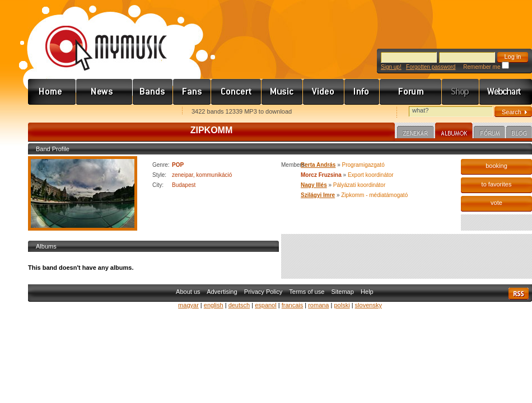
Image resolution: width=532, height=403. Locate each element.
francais (293, 305)
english (214, 305)
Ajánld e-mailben (146, 112)
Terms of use (307, 292)
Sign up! (391, 67)
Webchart (506, 92)
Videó (324, 92)
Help (367, 292)
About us (188, 292)
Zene (282, 92)
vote (496, 203)
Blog (519, 134)
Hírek (104, 92)
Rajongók (192, 92)
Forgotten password (431, 67)
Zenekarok (153, 92)
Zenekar (416, 134)
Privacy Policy (263, 292)
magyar (188, 305)
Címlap (52, 92)
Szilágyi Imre (318, 195)
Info (362, 92)
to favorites (497, 184)
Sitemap (343, 292)
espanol (266, 305)
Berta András (318, 165)
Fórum (411, 92)
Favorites (51, 112)
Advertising (222, 292)
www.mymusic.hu (97, 36)
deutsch (239, 305)
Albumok (454, 132)
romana (318, 305)
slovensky (368, 305)
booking (496, 166)
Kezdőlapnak (99, 112)
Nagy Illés (314, 185)
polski (342, 305)
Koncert (236, 92)
